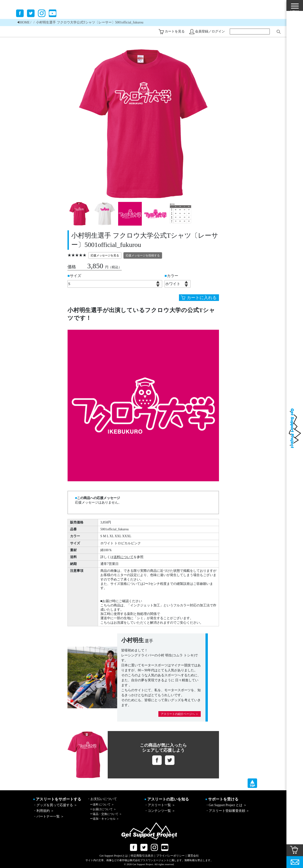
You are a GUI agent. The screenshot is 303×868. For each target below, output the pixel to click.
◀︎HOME (23, 22)
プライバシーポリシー (170, 856)
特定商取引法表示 (142, 856)
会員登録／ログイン (210, 31)
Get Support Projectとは (114, 856)
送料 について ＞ (102, 804)
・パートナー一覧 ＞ (49, 816)
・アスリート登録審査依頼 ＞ (227, 811)
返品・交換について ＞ (106, 814)
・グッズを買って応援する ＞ (55, 805)
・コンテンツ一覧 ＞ (160, 811)
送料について (124, 557)
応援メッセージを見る (105, 255)
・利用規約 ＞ (44, 811)
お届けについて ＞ (103, 809)
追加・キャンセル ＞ (105, 819)
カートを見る (175, 31)
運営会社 (193, 856)
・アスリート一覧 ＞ (160, 805)
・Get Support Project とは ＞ (226, 805)
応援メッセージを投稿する (143, 255)
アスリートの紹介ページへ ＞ (180, 714)
